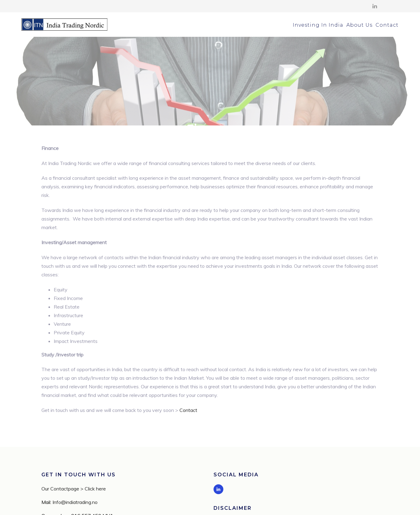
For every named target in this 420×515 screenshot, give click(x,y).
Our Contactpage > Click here (74, 458)
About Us (359, 25)
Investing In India (318, 25)
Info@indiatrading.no (75, 471)
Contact (387, 25)
